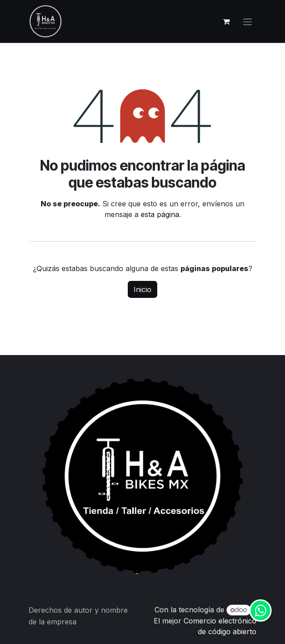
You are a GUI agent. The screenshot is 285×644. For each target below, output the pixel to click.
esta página (160, 214)
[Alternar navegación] (247, 21)
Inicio (142, 289)
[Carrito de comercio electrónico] (226, 21)
